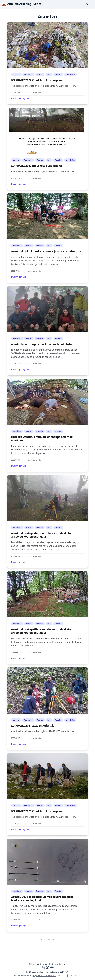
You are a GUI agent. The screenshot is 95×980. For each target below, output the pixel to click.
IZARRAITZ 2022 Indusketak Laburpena (36, 166)
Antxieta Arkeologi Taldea (22, 4)
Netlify (51, 964)
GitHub (32, 964)
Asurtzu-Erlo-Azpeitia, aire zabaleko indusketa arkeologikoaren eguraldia (41, 535)
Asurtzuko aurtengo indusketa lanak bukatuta (41, 344)
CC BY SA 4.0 (65, 972)
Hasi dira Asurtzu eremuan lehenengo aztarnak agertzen (42, 439)
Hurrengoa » (47, 939)
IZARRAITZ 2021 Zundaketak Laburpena (37, 811)
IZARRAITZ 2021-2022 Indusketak (32, 726)
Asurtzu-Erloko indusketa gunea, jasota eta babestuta (46, 251)
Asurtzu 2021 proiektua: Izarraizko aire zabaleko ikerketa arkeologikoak (42, 898)
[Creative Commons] (48, 968)
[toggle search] (81, 4)
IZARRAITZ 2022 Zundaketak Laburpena (37, 80)
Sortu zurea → (74, 976)
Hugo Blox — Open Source (45, 976)
